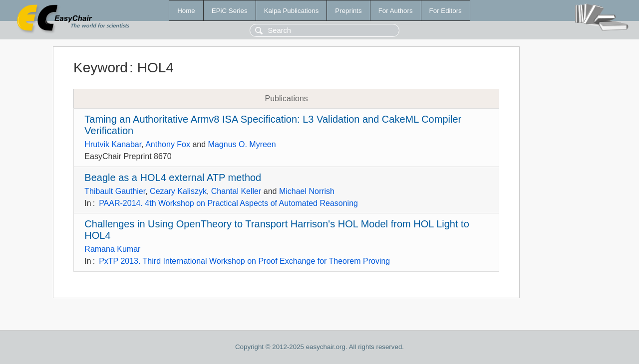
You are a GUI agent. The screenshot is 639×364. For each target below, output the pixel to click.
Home (186, 11)
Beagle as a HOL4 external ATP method (173, 178)
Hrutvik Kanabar (113, 144)
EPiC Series (230, 11)
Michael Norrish (307, 191)
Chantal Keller (236, 191)
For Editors (446, 11)
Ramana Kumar (112, 249)
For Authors (396, 11)
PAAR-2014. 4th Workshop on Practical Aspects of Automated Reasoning (228, 203)
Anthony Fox (168, 144)
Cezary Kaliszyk (178, 191)
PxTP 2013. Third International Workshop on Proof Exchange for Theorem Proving (244, 261)
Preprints (348, 11)
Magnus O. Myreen (242, 144)
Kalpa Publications (292, 11)
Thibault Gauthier (115, 191)
